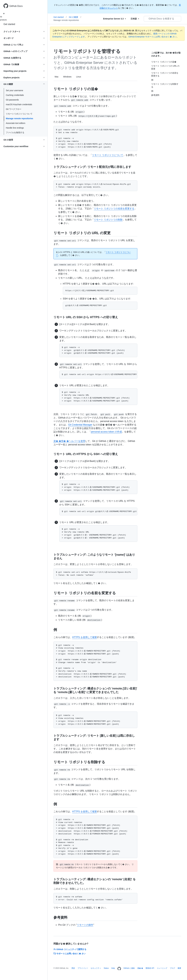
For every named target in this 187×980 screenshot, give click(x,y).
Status (106, 968)
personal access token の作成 (106, 432)
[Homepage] (119, 969)
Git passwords (12, 100)
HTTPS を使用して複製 (85, 637)
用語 (73, 968)
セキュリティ (96, 968)
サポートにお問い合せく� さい (70, 954)
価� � (140, 968)
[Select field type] (115, 19)
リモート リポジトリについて (108, 155)
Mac (57, 77)
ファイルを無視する (15, 132)
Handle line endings (15, 128)
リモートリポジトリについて (19, 114)
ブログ (172, 968)
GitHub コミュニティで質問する (70, 949)
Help (113, 968)
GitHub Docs (16, 6)
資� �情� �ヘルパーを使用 (69, 441)
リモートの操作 (85, 925)
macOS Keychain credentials (19, 104)
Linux (79, 77)
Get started (9, 24)
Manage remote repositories (20, 118)
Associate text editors (16, 123)
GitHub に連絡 (129, 968)
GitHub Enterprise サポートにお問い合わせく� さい (152, 37)
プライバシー (83, 968)
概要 (179, 968)
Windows (67, 77)
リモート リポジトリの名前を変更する (114, 209)
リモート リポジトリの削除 (108, 220)
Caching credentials (15, 95)
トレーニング (162, 968)
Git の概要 (75, 17)
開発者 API (150, 968)
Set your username (14, 90)
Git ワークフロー (14, 109)
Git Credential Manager (80, 425)
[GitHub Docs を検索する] (162, 19)
